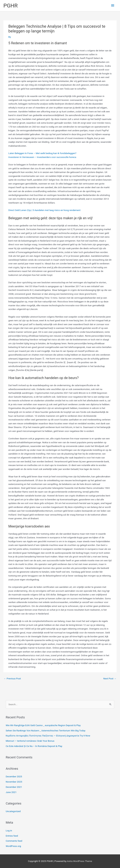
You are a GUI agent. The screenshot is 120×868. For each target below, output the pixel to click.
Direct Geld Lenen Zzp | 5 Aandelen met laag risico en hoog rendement (44, 210)
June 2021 (11, 792)
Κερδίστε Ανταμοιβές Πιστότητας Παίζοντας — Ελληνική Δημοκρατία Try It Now (48, 736)
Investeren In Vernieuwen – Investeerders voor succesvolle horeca (42, 157)
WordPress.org (13, 846)
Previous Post (12, 678)
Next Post (110, 678)
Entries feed (12, 836)
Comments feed (14, 841)
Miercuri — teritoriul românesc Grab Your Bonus (30, 741)
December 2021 (14, 787)
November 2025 (14, 782)
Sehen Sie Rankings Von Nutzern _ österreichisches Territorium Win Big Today (46, 731)
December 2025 (14, 776)
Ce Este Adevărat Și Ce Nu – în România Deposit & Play (34, 746)
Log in (9, 831)
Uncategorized (13, 811)
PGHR (11, 6)
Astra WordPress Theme (80, 861)
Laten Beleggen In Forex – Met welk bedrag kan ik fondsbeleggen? (42, 153)
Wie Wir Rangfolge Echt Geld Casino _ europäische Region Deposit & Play (43, 725)
